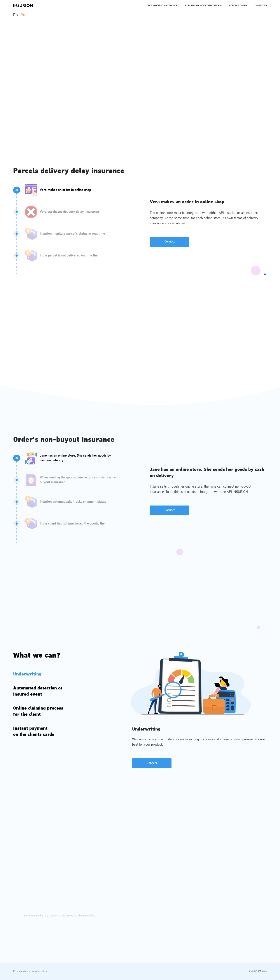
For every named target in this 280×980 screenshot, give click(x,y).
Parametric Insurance (163, 6)
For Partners (238, 6)
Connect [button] (170, 242)
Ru (23, 15)
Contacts (261, 6)
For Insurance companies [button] (202, 6)
